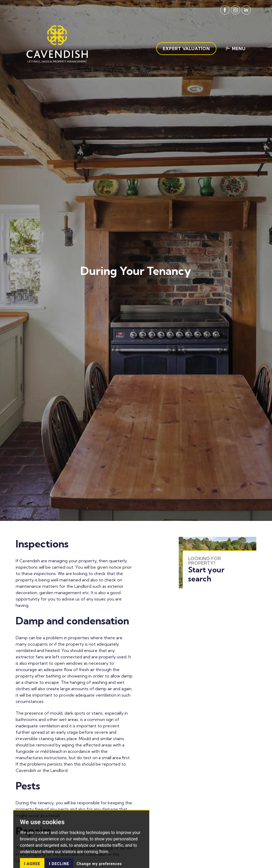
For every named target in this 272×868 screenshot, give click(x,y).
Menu (236, 49)
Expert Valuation (186, 49)
